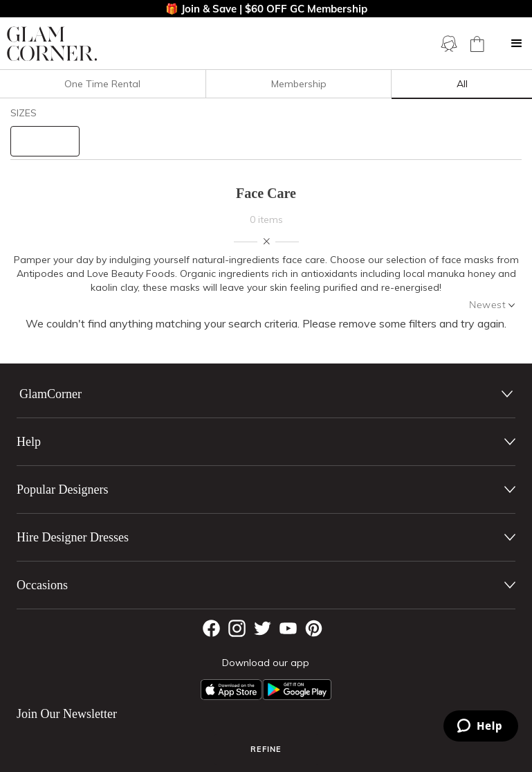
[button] (517, 44)
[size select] (45, 141)
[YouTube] (288, 628)
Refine (266, 749)
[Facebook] (211, 628)
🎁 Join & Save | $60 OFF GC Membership (266, 9)
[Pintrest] (314, 628)
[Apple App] (231, 690)
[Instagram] (237, 628)
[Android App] (297, 690)
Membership (299, 84)
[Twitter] (263, 628)
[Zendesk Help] (481, 726)
